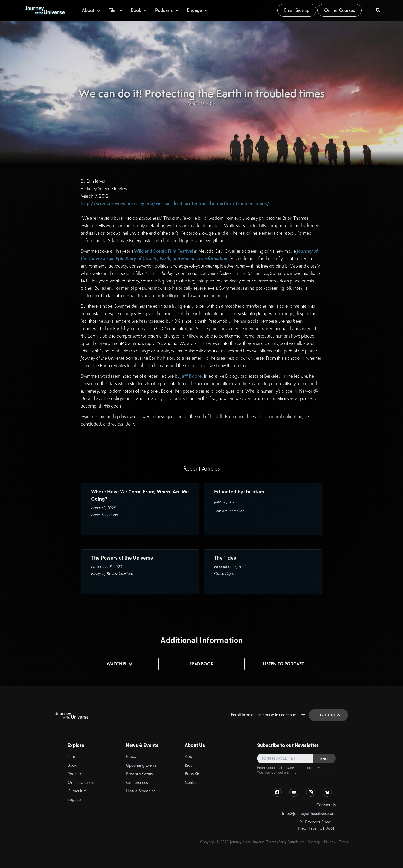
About (190, 756)
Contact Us (326, 805)
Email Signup (297, 10)
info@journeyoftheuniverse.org (309, 814)
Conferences (137, 782)
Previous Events (139, 774)
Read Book (201, 664)
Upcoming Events (141, 765)
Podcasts (75, 774)
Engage (74, 799)
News (131, 756)
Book (72, 765)
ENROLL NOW (328, 715)
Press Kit (192, 774)
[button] (91, 10)
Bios (188, 765)
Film (71, 756)
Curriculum (77, 791)
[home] (44, 10)
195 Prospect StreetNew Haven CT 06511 (317, 825)
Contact (192, 782)
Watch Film (120, 664)
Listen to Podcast (283, 664)
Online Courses (340, 10)
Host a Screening (141, 791)
